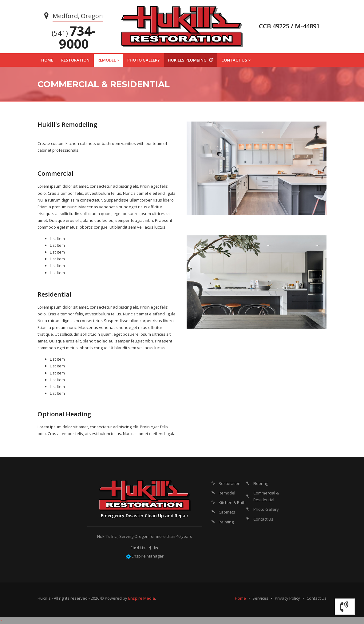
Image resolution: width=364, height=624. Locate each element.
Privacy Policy (287, 598)
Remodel (227, 493)
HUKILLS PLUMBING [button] (191, 60)
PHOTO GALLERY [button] (144, 60)
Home (240, 598)
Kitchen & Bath (232, 502)
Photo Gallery (266, 509)
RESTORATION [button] (75, 60)
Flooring (261, 483)
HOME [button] (47, 60)
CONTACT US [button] (236, 60)
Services (260, 598)
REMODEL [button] (108, 60)
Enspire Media (142, 598)
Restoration (229, 483)
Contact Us (263, 519)
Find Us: (138, 548)
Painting (226, 522)
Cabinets (227, 512)
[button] (345, 607)
